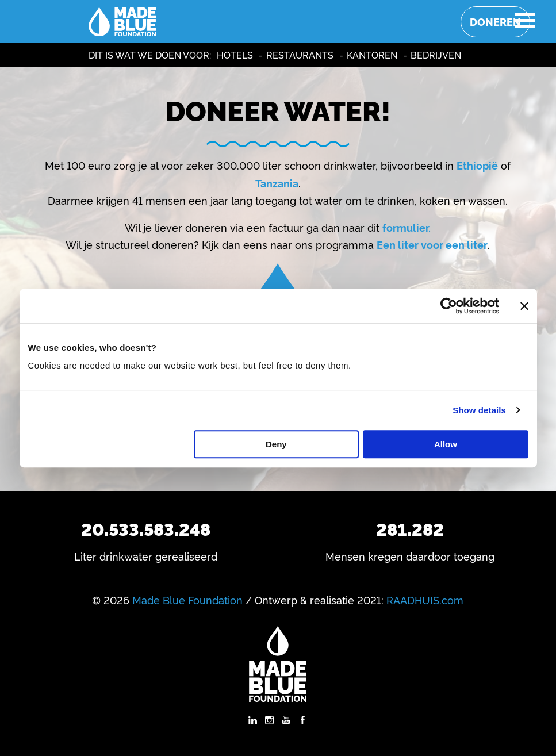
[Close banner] (524, 306)
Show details (479, 410)
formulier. (407, 227)
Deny (276, 444)
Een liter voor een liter (432, 244)
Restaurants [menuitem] (300, 55)
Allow (446, 444)
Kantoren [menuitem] (372, 55)
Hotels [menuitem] (235, 55)
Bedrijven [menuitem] (436, 55)
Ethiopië (477, 165)
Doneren (495, 22)
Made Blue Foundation (187, 600)
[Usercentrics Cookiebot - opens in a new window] (449, 306)
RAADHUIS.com (425, 600)
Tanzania (277, 183)
